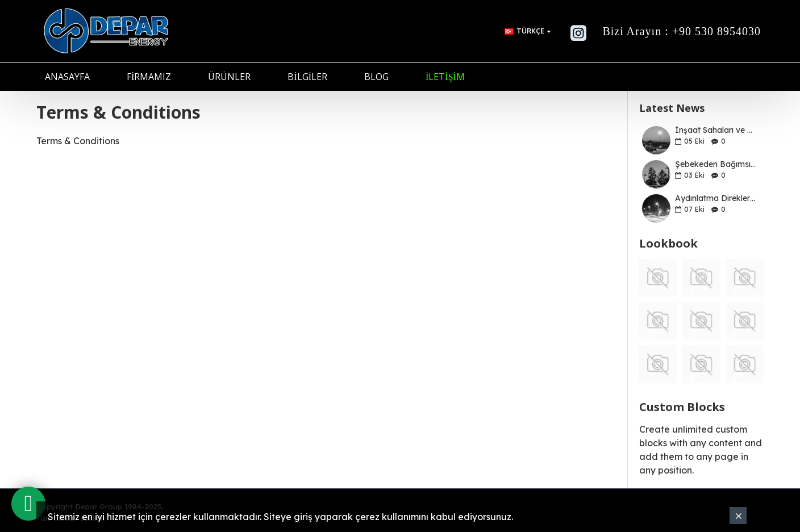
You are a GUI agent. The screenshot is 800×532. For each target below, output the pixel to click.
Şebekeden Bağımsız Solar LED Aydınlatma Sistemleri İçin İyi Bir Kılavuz (716, 164)
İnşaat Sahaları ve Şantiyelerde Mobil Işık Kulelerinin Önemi (716, 130)
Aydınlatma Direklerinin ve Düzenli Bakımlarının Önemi (716, 198)
